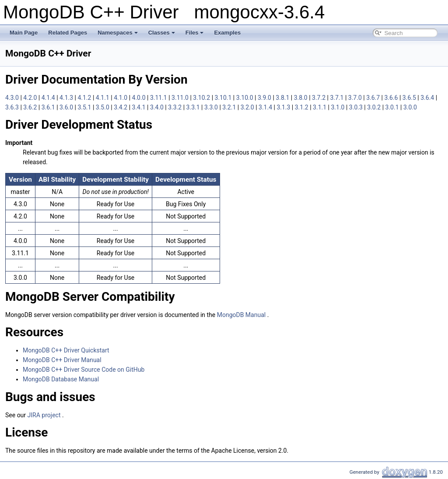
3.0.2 (374, 107)
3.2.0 (248, 107)
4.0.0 (140, 98)
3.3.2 (175, 107)
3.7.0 (356, 98)
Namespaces (118, 33)
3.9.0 (265, 98)
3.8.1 (283, 98)
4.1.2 (85, 98)
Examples (227, 33)
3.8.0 (301, 98)
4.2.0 (31, 98)
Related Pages (68, 33)
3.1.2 (302, 107)
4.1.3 (67, 98)
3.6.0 (67, 107)
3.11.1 (159, 98)
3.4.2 (121, 107)
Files (195, 33)
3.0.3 (357, 107)
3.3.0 (212, 107)
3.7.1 (337, 98)
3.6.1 (49, 107)
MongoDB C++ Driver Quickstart (66, 350)
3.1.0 (338, 107)
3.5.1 (85, 107)
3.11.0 (181, 98)
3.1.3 (284, 107)
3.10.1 (224, 98)
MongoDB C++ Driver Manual (62, 360)
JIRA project (45, 415)
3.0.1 (393, 107)
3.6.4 (428, 98)
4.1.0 (121, 98)
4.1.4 (49, 98)
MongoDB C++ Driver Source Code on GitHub (84, 370)
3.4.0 (157, 107)
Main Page (24, 33)
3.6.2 (31, 107)
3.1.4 (266, 107)
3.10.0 (245, 98)
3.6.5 (410, 98)
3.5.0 (103, 107)
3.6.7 (374, 98)
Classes (162, 33)
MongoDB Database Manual (61, 379)
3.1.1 (320, 107)
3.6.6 (392, 98)
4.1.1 (103, 98)
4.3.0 (13, 98)
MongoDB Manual (242, 315)
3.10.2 (202, 98)
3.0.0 (410, 107)
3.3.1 (194, 107)
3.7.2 (319, 98)
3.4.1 (140, 107)
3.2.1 (230, 107)
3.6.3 (13, 107)
